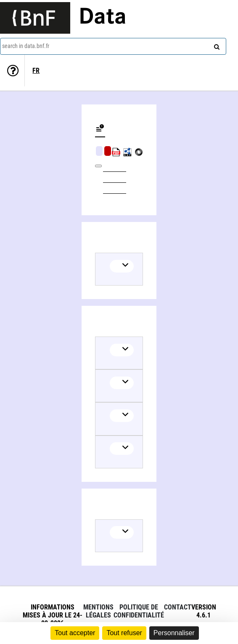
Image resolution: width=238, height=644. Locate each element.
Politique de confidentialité (139, 611)
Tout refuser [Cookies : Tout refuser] (124, 633)
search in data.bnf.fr (26, 46)
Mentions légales (98, 611)
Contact (178, 607)
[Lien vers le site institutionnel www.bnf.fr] (35, 18)
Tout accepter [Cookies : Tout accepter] (75, 633)
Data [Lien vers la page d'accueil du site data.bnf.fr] (103, 18)
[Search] (216, 45)
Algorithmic (108, 151)
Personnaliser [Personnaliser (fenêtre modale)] (174, 633)
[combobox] (113, 46)
